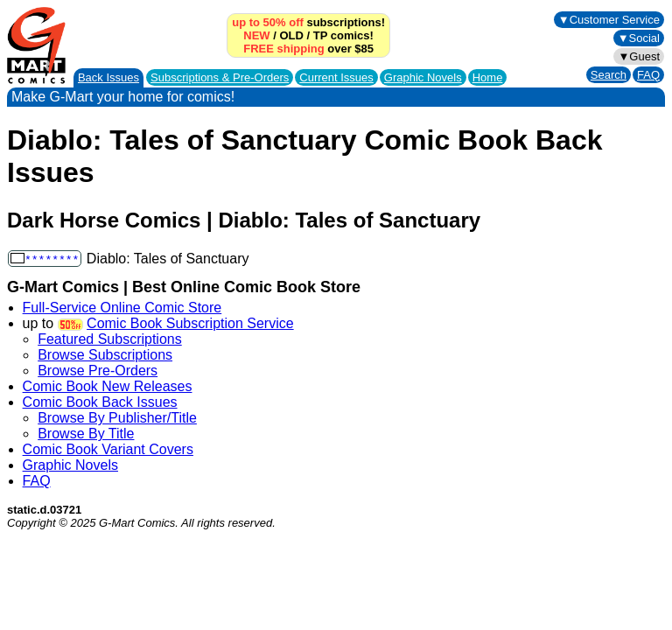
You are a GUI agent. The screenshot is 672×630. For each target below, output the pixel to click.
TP (320, 35)
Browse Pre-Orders (98, 371)
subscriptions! (308, 22)
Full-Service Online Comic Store (122, 308)
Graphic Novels (423, 77)
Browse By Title (86, 434)
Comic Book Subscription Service (190, 323)
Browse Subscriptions (105, 355)
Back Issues (108, 77)
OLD (291, 35)
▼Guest (639, 56)
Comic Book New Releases (108, 386)
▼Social (639, 38)
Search (609, 75)
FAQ (648, 75)
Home (488, 77)
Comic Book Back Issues (100, 402)
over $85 (308, 49)
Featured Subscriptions (110, 339)
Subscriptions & (220, 77)
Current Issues (336, 77)
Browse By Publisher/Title (117, 418)
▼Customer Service (609, 20)
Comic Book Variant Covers (108, 449)
